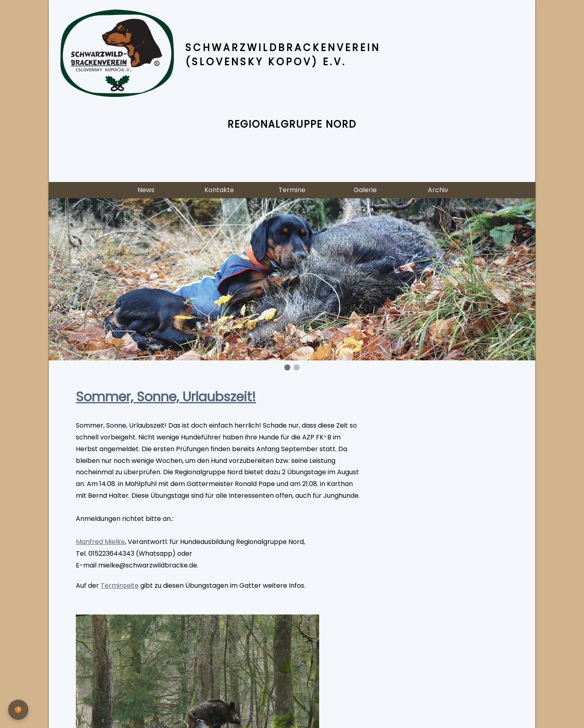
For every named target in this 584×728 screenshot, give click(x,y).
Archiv (438, 190)
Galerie (365, 190)
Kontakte (219, 190)
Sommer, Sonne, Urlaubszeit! (166, 397)
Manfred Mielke (100, 542)
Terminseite (120, 586)
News (146, 190)
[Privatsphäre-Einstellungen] (18, 710)
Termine (292, 190)
